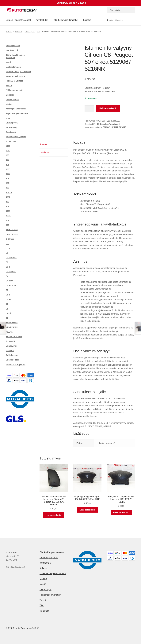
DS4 (8, 318)
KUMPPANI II (12, 323)
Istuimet (10, 104)
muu (8, 118)
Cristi (8, 313)
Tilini (42, 605)
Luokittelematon (13, 67)
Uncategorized (12, 360)
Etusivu (9, 31)
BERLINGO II (12, 230)
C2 (7, 253)
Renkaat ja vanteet (14, 81)
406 (7, 202)
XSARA (9, 332)
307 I (8, 183)
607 (7, 220)
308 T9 (9, 192)
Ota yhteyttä (45, 589)
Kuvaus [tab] (43, 144)
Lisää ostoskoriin (108, 108)
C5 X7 (8, 299)
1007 (8, 146)
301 (7, 178)
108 (7, 155)
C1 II (8, 248)
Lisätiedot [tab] (44, 152)
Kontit (9, 62)
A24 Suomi (13, 628)
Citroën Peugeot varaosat (18, 20)
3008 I (8, 169)
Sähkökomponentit (14, 90)
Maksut (43, 579)
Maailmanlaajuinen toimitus (53, 574)
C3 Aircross (11, 258)
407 (7, 206)
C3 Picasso (11, 272)
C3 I (8, 262)
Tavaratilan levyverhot (16, 137)
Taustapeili (11, 132)
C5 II (8, 295)
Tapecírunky (11, 127)
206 (7, 160)
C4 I (8, 276)
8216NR (123, 127)
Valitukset (44, 611)
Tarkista (43, 600)
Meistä (43, 584)
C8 (38, 31)
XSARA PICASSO (14, 337)
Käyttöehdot (42, 20)
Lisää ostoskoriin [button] (54, 515)
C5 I (8, 290)
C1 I (8, 244)
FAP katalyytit (12, 50)
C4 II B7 (9, 281)
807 (94, 124)
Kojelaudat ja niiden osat (17, 113)
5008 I (8, 211)
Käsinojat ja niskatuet (16, 109)
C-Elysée (10, 239)
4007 (8, 197)
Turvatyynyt (30, 31)
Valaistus (10, 351)
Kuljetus (87, 20)
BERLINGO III (12, 234)
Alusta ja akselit (13, 46)
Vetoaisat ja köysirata (16, 364)
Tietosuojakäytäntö (49, 558)
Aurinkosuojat (12, 100)
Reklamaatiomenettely (50, 595)
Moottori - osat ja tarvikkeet (18, 72)
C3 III (8, 267)
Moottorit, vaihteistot (15, 76)
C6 (7, 304)
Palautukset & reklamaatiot (65, 20)
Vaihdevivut (11, 346)
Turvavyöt (10, 341)
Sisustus (18, 31)
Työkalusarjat (12, 355)
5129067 (107, 127)
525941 (115, 127)
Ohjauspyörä (12, 123)
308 (7, 188)
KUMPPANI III (12, 327)
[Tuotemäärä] (89, 108)
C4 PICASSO (12, 285)
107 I (8, 151)
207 (7, 165)
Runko (9, 86)
